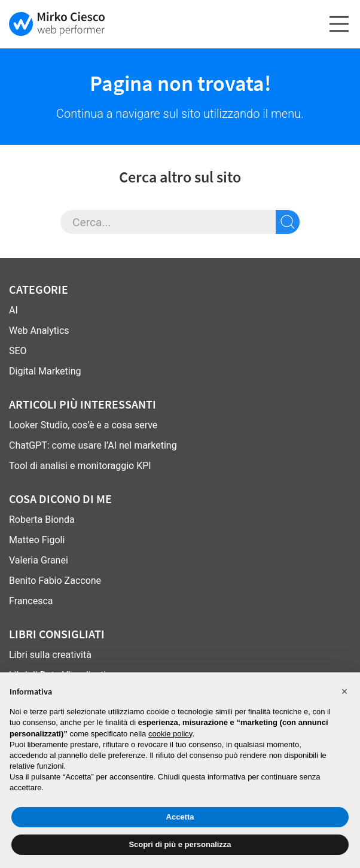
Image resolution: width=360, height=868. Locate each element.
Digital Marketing (45, 371)
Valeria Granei (39, 560)
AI (13, 310)
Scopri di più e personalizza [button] (180, 844)
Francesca (31, 601)
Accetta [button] (180, 817)
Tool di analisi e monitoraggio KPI (80, 466)
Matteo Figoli (37, 540)
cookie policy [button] (170, 734)
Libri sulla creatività (50, 655)
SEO (18, 351)
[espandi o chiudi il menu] (339, 24)
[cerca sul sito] (288, 222)
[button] (344, 692)
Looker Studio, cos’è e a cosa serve (83, 425)
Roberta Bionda (42, 520)
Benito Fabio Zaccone (55, 581)
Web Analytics (39, 331)
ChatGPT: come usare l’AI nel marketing (93, 445)
